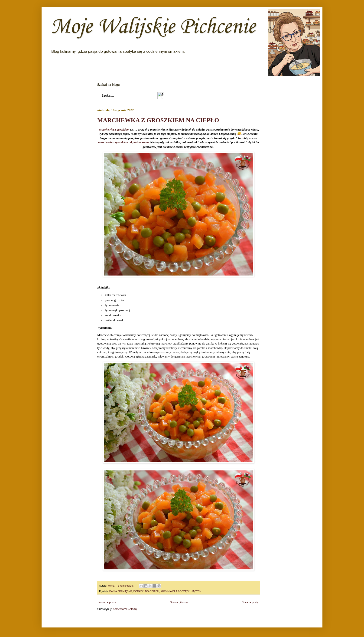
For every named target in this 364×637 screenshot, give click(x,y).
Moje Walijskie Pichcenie (153, 27)
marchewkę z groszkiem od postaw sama (123, 143)
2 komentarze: (126, 586)
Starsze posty (250, 602)
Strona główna (179, 602)
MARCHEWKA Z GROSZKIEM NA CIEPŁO (158, 120)
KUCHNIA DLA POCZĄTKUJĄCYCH (181, 591)
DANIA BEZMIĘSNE (121, 591)
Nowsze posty (107, 602)
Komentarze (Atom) (125, 609)
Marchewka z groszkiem (114, 130)
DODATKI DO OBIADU (146, 591)
